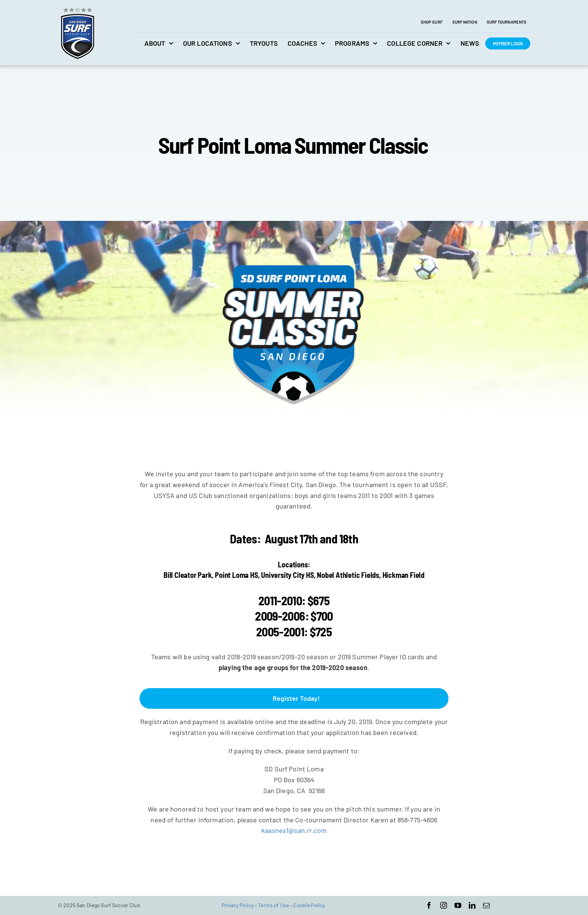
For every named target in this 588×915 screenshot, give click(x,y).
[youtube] (458, 905)
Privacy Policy (238, 905)
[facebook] (429, 905)
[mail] (486, 905)
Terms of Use (273, 905)
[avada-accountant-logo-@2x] (77, 8)
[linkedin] (472, 905)
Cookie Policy (309, 905)
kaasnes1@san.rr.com (294, 830)
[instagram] (444, 905)
